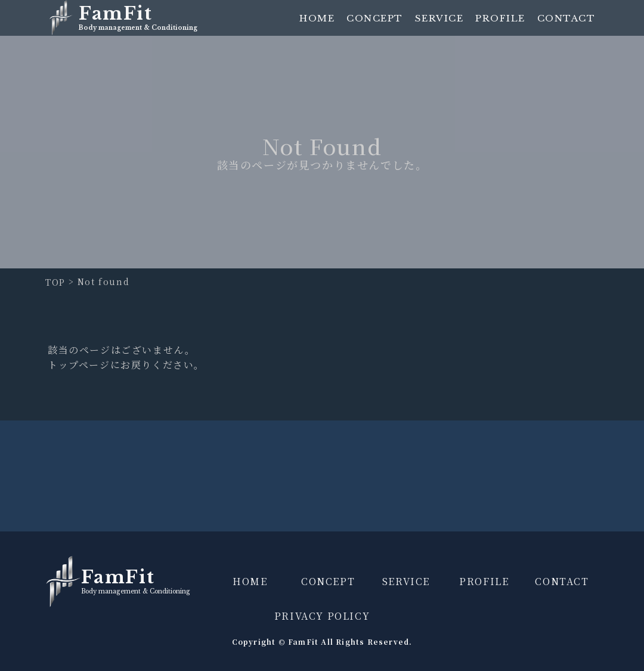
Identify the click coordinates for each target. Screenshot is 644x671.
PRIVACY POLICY (322, 616)
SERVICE (439, 18)
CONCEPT (375, 18)
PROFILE (500, 18)
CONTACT (566, 18)
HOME (317, 18)
